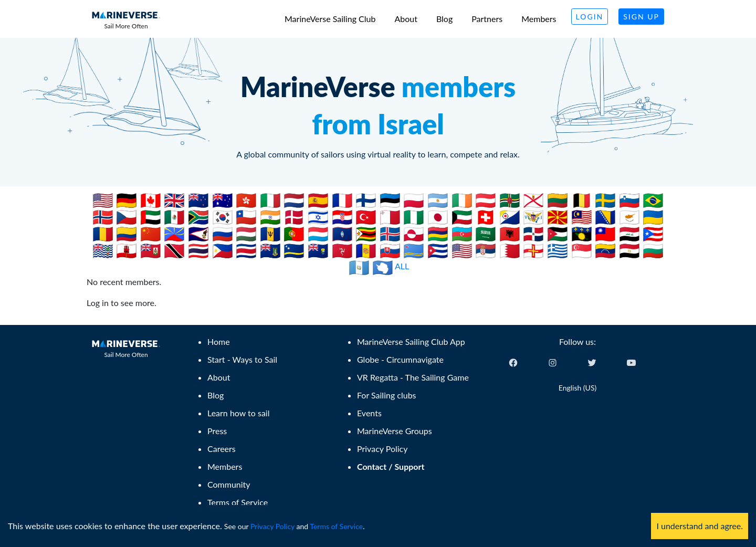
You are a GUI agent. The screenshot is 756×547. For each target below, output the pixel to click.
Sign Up (641, 17)
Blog (444, 19)
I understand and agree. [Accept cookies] (700, 526)
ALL (402, 266)
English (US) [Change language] (577, 388)
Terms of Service (336, 526)
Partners (487, 19)
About (406, 19)
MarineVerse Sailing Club (330, 19)
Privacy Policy (272, 526)
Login (590, 17)
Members (539, 19)
